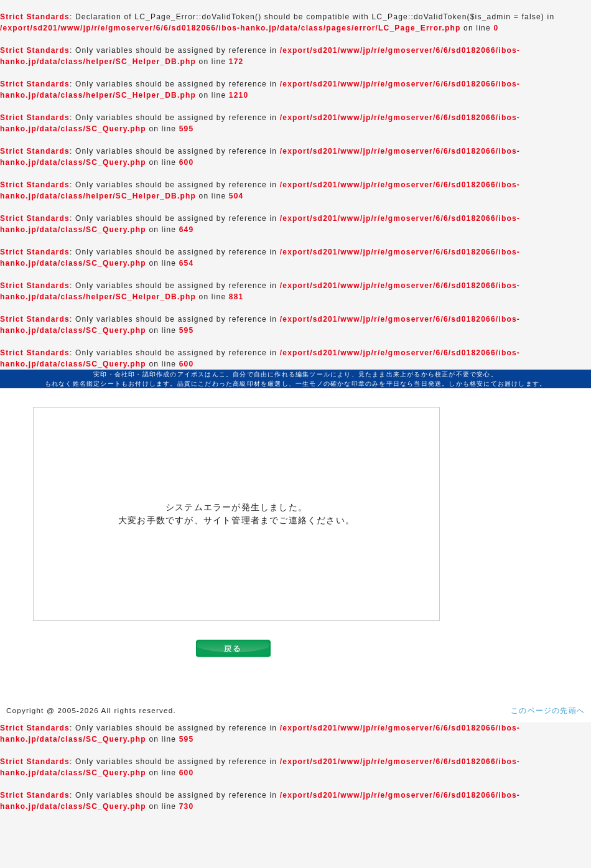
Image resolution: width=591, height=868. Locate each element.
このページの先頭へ (548, 711)
